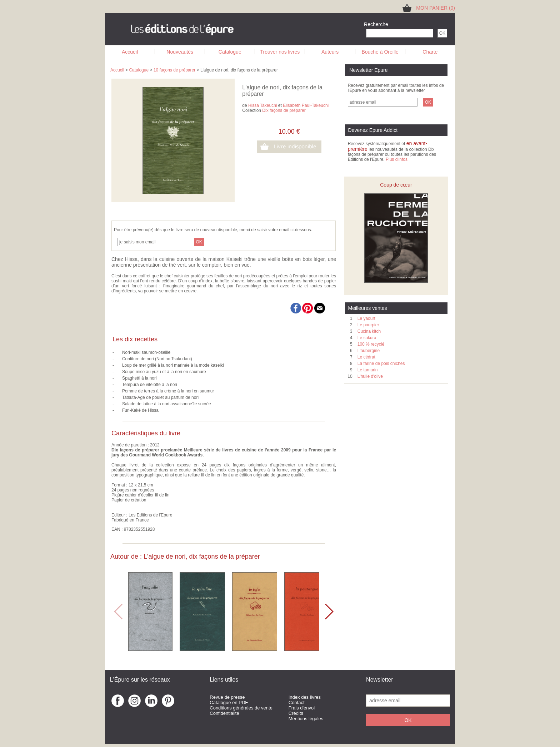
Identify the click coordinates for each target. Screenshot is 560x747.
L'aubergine (369, 351)
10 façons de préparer (174, 70)
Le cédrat (366, 357)
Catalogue (230, 52)
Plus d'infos (397, 159)
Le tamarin (368, 370)
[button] (329, 612)
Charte (430, 52)
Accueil (130, 52)
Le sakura (367, 338)
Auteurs (330, 52)
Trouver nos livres (280, 52)
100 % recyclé (371, 344)
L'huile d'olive (370, 376)
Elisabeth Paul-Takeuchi (306, 105)
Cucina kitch (369, 331)
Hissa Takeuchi (262, 105)
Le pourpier (368, 325)
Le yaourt (366, 318)
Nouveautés (180, 52)
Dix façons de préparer (284, 110)
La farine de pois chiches (381, 363)
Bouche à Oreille (380, 52)
